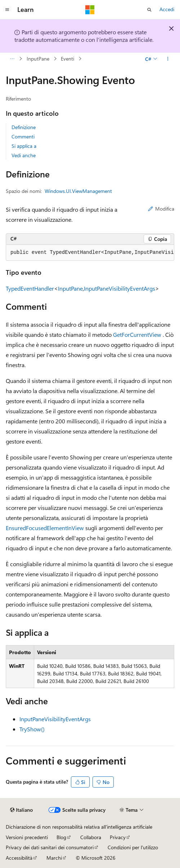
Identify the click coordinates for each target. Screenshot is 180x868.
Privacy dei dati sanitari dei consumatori (50, 847)
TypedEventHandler (30, 288)
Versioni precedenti (27, 837)
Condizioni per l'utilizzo (133, 847)
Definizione (24, 127)
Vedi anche (24, 155)
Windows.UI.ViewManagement (78, 191)
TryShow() (32, 729)
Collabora (91, 837)
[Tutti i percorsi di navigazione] (12, 59)
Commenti (23, 136)
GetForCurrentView (137, 334)
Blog (61, 837)
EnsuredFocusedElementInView (45, 528)
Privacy (118, 837)
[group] (90, 253)
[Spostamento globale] (7, 10)
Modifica (161, 209)
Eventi (67, 59)
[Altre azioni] (168, 59)
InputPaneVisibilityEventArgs (120, 288)
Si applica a (24, 146)
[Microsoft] (90, 10)
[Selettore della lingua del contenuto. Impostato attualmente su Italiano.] (21, 810)
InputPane (38, 59)
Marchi (54, 858)
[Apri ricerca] (149, 10)
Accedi (167, 9)
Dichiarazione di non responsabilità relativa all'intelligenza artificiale (79, 827)
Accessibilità (19, 858)
